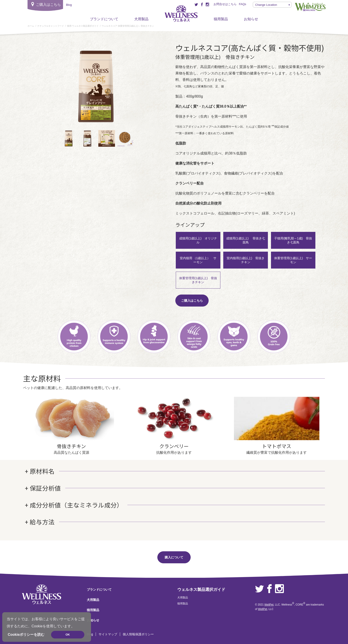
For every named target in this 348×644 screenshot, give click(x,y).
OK (68, 635)
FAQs (242, 4)
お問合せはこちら (225, 4)
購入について (174, 557)
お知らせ (251, 19)
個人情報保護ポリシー (138, 634)
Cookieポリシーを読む (26, 635)
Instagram (279, 589)
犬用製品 (141, 19)
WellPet (269, 605)
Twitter (259, 589)
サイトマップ (108, 634)
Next (138, 87)
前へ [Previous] (56, 87)
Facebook (269, 589)
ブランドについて (104, 19)
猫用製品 (221, 19)
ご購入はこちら (192, 301)
